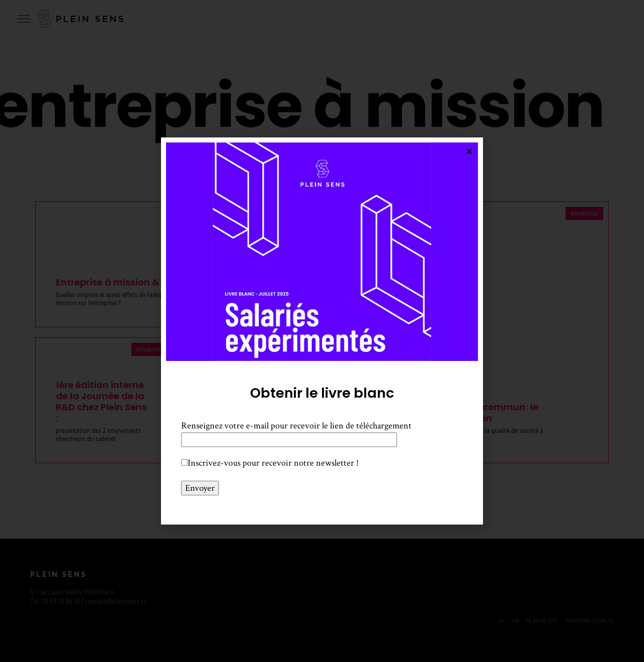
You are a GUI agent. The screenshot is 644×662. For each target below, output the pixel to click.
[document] (322, 331)
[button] (469, 151)
